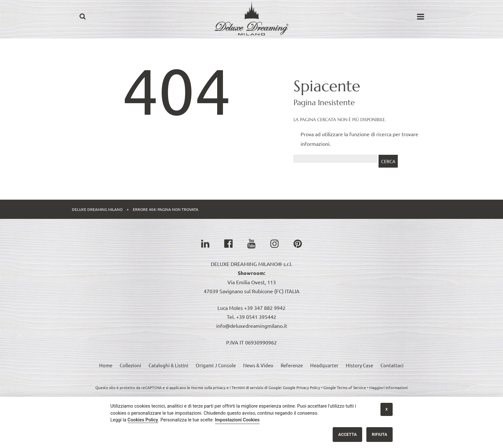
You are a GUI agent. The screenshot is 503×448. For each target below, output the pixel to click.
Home (106, 365)
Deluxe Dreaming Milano (97, 209)
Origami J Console (216, 365)
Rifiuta (379, 434)
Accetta (347, 434)
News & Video (258, 365)
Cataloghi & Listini (168, 365)
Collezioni (130, 365)
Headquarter (324, 365)
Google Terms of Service (345, 387)
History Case (359, 365)
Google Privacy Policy (302, 387)
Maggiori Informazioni (388, 387)
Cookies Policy (143, 420)
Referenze (292, 365)
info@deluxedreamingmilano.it (252, 326)
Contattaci (392, 365)
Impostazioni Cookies (237, 420)
